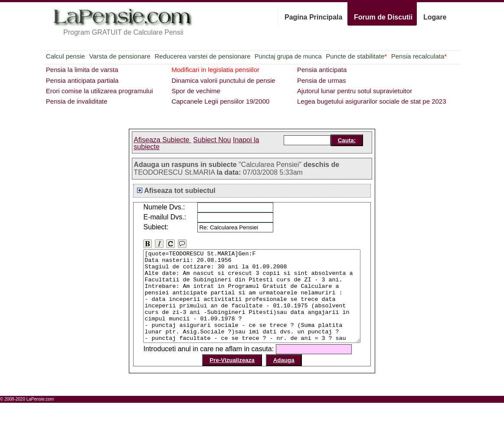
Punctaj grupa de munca (288, 56)
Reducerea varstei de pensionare (203, 56)
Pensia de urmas (322, 80)
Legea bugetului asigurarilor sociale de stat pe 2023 (372, 101)
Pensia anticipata (322, 70)
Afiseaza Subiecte (162, 140)
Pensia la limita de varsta (82, 70)
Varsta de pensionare (119, 56)
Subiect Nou (212, 140)
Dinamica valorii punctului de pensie (223, 80)
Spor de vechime (196, 91)
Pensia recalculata (419, 56)
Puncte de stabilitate (356, 56)
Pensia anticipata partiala (82, 80)
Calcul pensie (65, 56)
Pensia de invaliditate (77, 101)
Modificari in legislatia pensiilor (215, 70)
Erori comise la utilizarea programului (100, 91)
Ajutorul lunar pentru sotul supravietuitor (355, 91)
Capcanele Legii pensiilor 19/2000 (220, 101)
